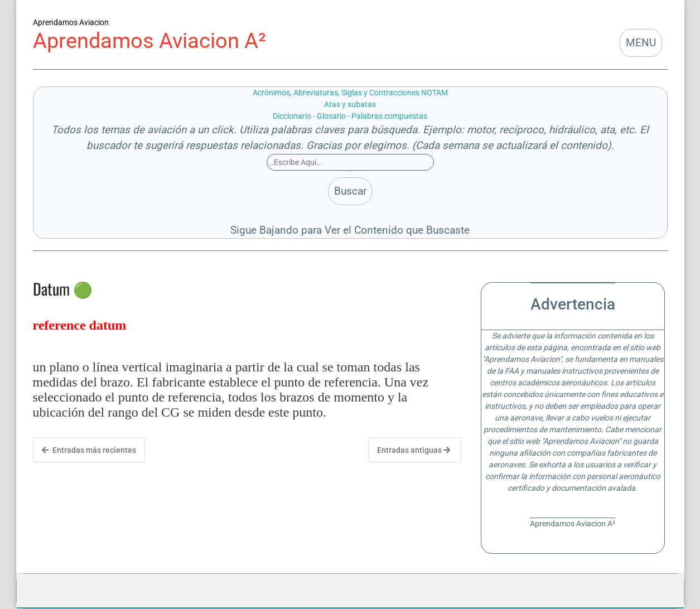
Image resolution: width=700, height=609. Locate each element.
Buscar (350, 191)
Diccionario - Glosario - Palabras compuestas (350, 116)
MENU (641, 43)
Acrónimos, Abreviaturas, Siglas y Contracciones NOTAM (350, 93)
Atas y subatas (350, 104)
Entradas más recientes (89, 450)
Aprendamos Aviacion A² (149, 41)
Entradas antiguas (414, 450)
